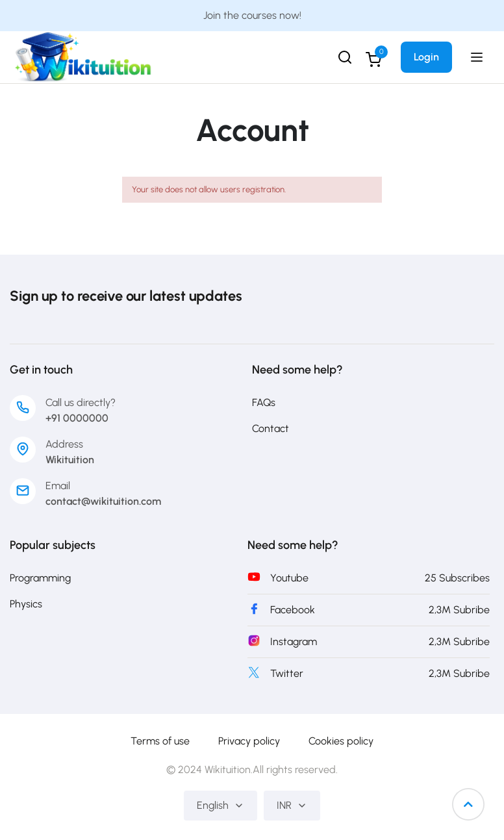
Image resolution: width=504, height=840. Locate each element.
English (220, 805)
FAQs (264, 402)
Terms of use (160, 741)
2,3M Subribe (459, 610)
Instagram (294, 642)
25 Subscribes (457, 578)
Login (426, 57)
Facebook (293, 610)
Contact (271, 428)
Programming (40, 578)
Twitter (287, 673)
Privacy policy (249, 741)
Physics (26, 604)
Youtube (289, 578)
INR (292, 805)
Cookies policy (341, 741)
